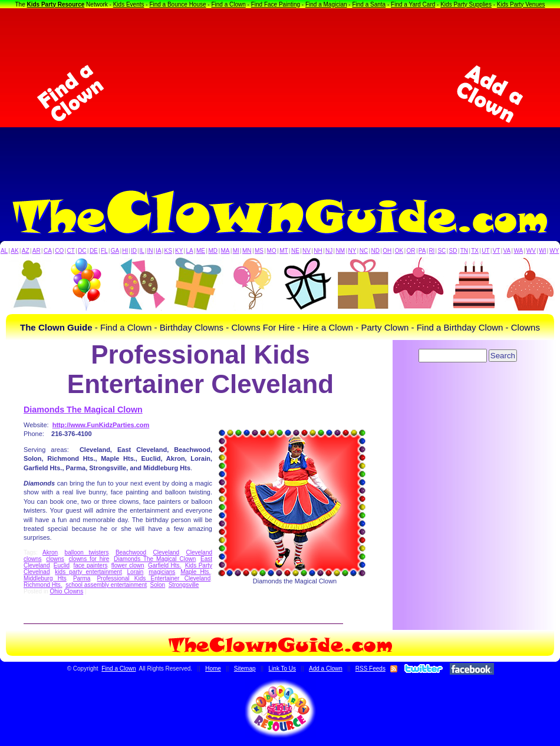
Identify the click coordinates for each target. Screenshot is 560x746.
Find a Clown (228, 4)
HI (125, 251)
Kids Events (129, 4)
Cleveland (166, 552)
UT (485, 251)
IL (142, 251)
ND (375, 251)
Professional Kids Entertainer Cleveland (154, 578)
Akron (50, 552)
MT (284, 251)
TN (464, 251)
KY (179, 251)
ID (134, 251)
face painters (90, 565)
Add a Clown (326, 669)
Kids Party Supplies (466, 4)
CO (59, 251)
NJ (329, 251)
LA (190, 251)
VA (507, 251)
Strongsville (184, 585)
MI (236, 251)
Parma (82, 578)
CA (48, 251)
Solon (158, 585)
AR (37, 251)
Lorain (136, 572)
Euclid (62, 565)
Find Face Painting (276, 4)
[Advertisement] (280, 94)
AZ (26, 251)
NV (307, 251)
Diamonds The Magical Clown (83, 410)
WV (531, 251)
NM (341, 251)
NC (364, 251)
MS (259, 251)
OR (411, 251)
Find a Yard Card (413, 4)
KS (168, 251)
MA (225, 251)
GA (115, 251)
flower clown (128, 565)
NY (352, 251)
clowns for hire (89, 559)
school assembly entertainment (106, 585)
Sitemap (245, 669)
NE (295, 251)
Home (213, 669)
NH (318, 251)
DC (82, 251)
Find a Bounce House (177, 4)
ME (201, 251)
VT (497, 251)
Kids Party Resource (56, 4)
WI (542, 251)
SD (453, 251)
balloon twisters (87, 552)
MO (272, 251)
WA (519, 251)
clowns (55, 559)
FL (104, 251)
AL (4, 251)
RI (431, 251)
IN (150, 251)
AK (14, 251)
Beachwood (131, 552)
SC (442, 251)
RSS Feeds (370, 669)
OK (399, 251)
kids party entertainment (88, 572)
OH (387, 251)
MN (247, 251)
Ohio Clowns (66, 591)
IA (158, 251)
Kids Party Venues (521, 4)
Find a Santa (369, 4)
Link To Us (283, 669)
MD (213, 251)
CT (71, 251)
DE (94, 251)
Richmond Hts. (43, 585)
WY (554, 251)
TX (475, 251)
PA (422, 251)
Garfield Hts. (164, 565)
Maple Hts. (195, 572)
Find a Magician (326, 4)
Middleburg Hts (45, 578)
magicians (162, 572)
